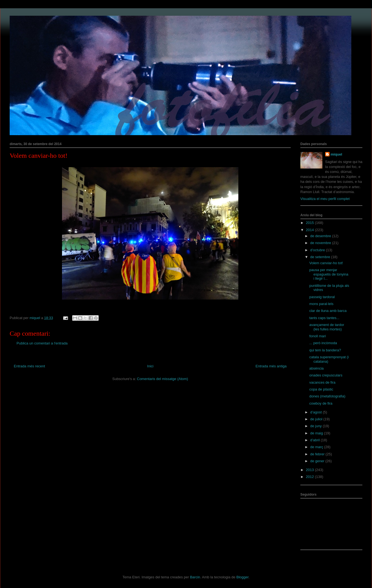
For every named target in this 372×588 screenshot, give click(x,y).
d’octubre (318, 250)
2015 (310, 223)
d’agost (317, 412)
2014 (310, 230)
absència (316, 368)
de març (317, 447)
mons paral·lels (321, 304)
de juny (317, 426)
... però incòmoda (323, 343)
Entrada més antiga (271, 366)
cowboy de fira (321, 403)
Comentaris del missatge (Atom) (163, 379)
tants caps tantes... (324, 318)
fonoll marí (318, 336)
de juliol (317, 419)
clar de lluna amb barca (328, 311)
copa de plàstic (321, 389)
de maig (317, 433)
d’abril (316, 440)
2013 (310, 470)
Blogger (242, 577)
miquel (336, 154)
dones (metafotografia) (327, 396)
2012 (310, 477)
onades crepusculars (326, 375)
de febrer (318, 454)
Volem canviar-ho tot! (326, 263)
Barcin (195, 577)
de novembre (321, 243)
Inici (150, 366)
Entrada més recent (29, 366)
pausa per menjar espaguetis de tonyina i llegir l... (329, 274)
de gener (318, 461)
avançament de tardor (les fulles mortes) (327, 327)
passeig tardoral (322, 297)
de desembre (321, 236)
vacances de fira (322, 382)
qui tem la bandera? (325, 350)
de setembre (321, 257)
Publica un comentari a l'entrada (42, 343)
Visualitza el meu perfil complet (325, 199)
